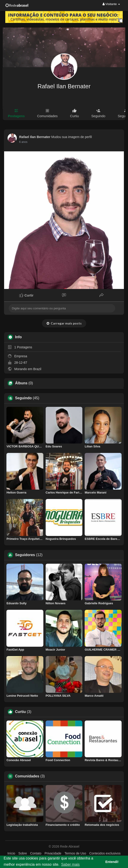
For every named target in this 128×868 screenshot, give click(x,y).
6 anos (23, 142)
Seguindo (23, 398)
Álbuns (21, 383)
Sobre (23, 853)
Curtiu (20, 712)
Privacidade (53, 853)
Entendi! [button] (112, 862)
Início (11, 853)
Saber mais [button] (70, 864)
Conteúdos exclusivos (105, 853)
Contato (36, 853)
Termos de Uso (75, 853)
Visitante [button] (111, 4)
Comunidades (27, 776)
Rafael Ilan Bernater (64, 86)
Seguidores (25, 555)
